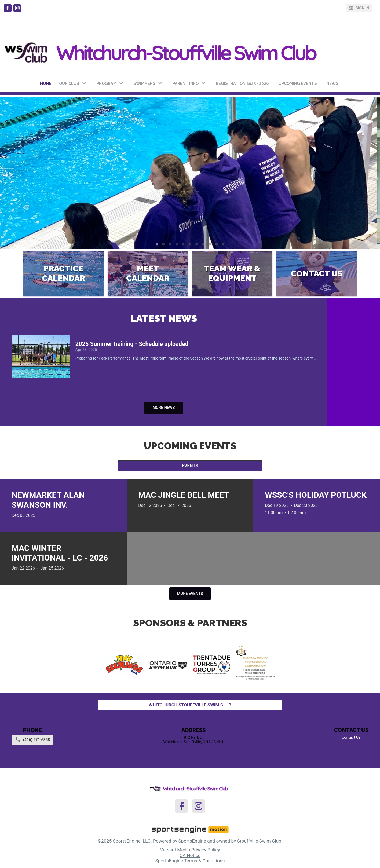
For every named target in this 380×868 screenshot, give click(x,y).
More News (164, 408)
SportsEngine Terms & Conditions (190, 861)
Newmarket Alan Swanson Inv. (48, 500)
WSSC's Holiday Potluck (316, 495)
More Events (190, 594)
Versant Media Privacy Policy (190, 850)
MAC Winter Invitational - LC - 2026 (60, 553)
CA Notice (190, 855)
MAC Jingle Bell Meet (184, 495)
